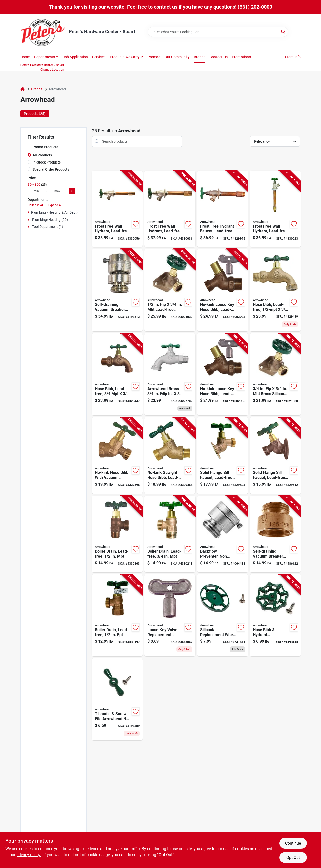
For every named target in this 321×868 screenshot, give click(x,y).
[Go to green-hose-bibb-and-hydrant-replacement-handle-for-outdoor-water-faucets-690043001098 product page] (275, 615)
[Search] (284, 32)
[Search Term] (218, 32)
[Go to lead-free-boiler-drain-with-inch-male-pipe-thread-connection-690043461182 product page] (170, 534)
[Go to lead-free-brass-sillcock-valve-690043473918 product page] (170, 290)
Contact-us (219, 57)
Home (25, 57)
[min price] (36, 191)
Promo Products (45, 147)
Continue (293, 843)
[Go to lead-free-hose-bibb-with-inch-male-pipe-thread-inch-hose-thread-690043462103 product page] (117, 374)
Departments (45, 57)
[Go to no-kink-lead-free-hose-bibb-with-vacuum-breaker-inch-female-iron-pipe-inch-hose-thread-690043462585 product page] (117, 456)
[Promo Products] (29, 147)
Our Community (177, 57)
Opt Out (293, 858)
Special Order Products (51, 169)
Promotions (241, 57)
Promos (154, 57)
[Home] (23, 89)
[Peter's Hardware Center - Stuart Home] (43, 32)
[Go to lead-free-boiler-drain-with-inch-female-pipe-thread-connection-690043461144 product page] (117, 615)
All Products (42, 155)
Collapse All (36, 205)
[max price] (57, 191)
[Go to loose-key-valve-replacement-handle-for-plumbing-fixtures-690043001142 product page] (170, 615)
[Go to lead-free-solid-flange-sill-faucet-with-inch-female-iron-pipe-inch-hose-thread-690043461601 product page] (223, 456)
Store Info (293, 57)
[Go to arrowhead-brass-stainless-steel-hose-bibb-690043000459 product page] (170, 374)
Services (99, 57)
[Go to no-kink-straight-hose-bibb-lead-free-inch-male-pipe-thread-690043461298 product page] (170, 456)
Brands (200, 57)
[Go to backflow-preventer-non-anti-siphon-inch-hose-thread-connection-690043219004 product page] (223, 534)
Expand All (55, 205)
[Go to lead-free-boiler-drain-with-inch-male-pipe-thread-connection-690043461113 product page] (117, 534)
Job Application (75, 57)
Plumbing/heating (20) (50, 220)
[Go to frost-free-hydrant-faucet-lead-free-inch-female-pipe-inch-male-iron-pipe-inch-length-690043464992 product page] (223, 209)
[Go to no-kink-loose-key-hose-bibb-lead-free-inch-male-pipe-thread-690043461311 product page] (223, 374)
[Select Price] (72, 191)
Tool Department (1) (48, 227)
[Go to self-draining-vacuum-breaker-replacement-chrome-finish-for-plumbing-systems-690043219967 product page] (117, 290)
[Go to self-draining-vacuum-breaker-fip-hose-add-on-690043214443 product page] (275, 534)
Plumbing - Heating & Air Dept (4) (57, 212)
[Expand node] (29, 212)
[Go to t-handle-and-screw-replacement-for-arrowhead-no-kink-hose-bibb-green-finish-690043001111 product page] (117, 699)
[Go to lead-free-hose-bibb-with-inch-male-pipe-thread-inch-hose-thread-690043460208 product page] (275, 290)
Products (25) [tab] (35, 114)
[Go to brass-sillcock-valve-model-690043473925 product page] (275, 374)
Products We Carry (125, 57)
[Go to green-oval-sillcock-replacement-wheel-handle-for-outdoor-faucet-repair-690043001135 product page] (223, 615)
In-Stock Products (47, 162)
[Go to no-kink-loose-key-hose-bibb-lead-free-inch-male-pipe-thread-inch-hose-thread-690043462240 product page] (223, 290)
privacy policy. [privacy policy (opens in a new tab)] (29, 855)
